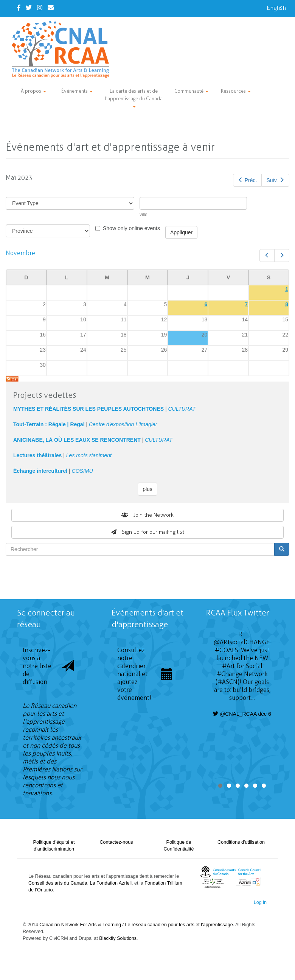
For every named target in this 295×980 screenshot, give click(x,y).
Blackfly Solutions (118, 938)
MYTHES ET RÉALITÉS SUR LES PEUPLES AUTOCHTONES (88, 409)
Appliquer (181, 232)
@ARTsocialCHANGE (242, 642)
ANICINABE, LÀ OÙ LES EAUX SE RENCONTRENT (77, 440)
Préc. (247, 180)
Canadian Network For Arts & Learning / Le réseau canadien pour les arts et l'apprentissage (136, 925)
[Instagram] (40, 8)
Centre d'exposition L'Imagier (123, 424)
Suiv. (275, 180)
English (276, 8)
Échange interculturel (40, 471)
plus (147, 489)
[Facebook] (19, 8)
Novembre (20, 253)
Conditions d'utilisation (241, 842)
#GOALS (227, 650)
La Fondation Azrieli (111, 883)
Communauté (191, 91)
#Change (230, 674)
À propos (33, 91)
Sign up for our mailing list (148, 532)
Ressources (236, 91)
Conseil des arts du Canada (58, 883)
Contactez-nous (116, 842)
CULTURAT (182, 409)
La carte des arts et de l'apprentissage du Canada (134, 98)
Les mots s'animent (89, 455)
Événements (77, 91)
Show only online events (128, 228)
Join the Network (147, 515)
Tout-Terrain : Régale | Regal (49, 424)
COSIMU (82, 471)
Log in (260, 902)
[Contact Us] (51, 8)
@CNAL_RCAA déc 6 (242, 714)
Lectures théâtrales (37, 455)
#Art (228, 666)
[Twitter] (29, 8)
